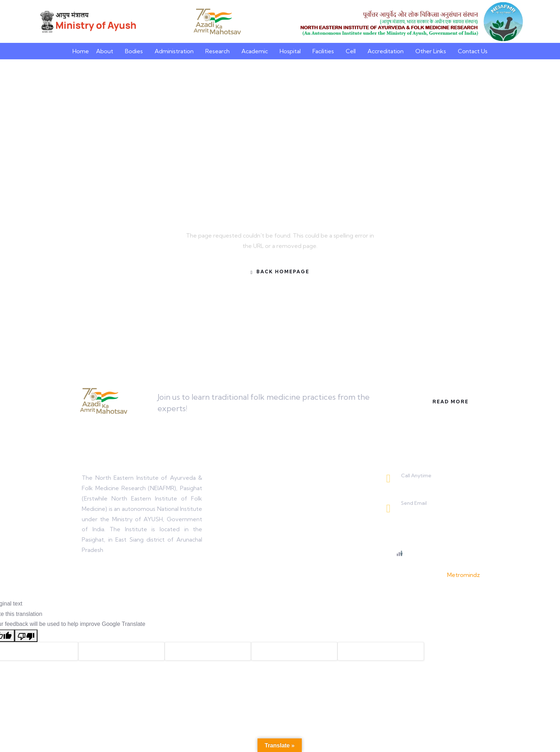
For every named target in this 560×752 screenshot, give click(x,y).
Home (81, 51)
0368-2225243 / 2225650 (434, 484)
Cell (351, 51)
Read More (449, 402)
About (105, 51)
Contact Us (473, 51)
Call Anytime (416, 475)
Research (217, 51)
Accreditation (386, 51)
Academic (255, 51)
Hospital (290, 51)
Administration (174, 51)
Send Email (414, 503)
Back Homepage (280, 272)
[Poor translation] (26, 636)
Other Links (431, 51)
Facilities (323, 51)
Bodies (134, 51)
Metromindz (464, 575)
